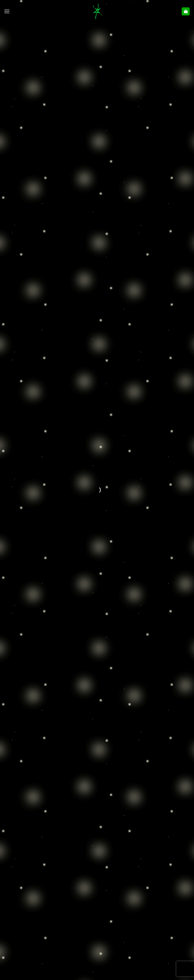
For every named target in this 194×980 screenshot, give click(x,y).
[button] (7, 11)
